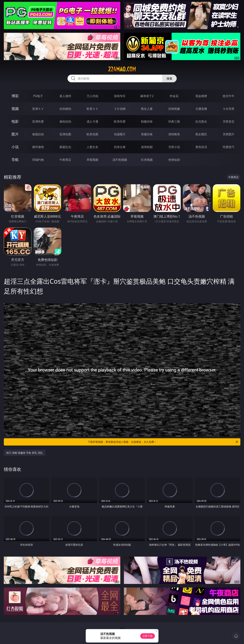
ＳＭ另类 (229, 109)
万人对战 (92, 96)
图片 (15, 134)
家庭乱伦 (65, 147)
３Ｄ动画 (120, 109)
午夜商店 (65, 160)
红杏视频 (147, 160)
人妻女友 (92, 147)
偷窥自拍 (38, 134)
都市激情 (38, 147)
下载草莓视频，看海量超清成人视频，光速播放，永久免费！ (163, 442)
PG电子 (38, 96)
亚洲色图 (65, 134)
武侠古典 (120, 147)
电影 (15, 121)
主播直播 (201, 109)
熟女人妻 (147, 109)
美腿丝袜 (147, 134)
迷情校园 (147, 147)
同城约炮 (38, 160)
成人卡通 (92, 121)
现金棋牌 (201, 96)
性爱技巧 (229, 147)
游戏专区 (120, 96)
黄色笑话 (201, 147)
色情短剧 (174, 160)
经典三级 (174, 121)
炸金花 (174, 96)
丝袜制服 (174, 109)
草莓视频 (92, 160)
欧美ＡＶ (92, 109)
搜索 (169, 78)
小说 (15, 147)
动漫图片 (120, 134)
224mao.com (122, 69)
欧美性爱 (120, 121)
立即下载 (148, 636)
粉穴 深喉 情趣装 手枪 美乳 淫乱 (25, 453)
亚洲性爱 (38, 121)
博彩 (15, 96)
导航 (15, 160)
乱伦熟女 (201, 121)
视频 (15, 109)
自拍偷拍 (65, 109)
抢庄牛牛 (229, 96)
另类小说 (174, 147)
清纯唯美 (174, 134)
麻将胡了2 (147, 96)
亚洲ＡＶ (38, 109)
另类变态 (229, 121)
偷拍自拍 (65, 121)
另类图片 (229, 134)
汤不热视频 (120, 160)
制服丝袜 (147, 121)
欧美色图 (92, 134)
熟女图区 (201, 134)
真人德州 (65, 96)
